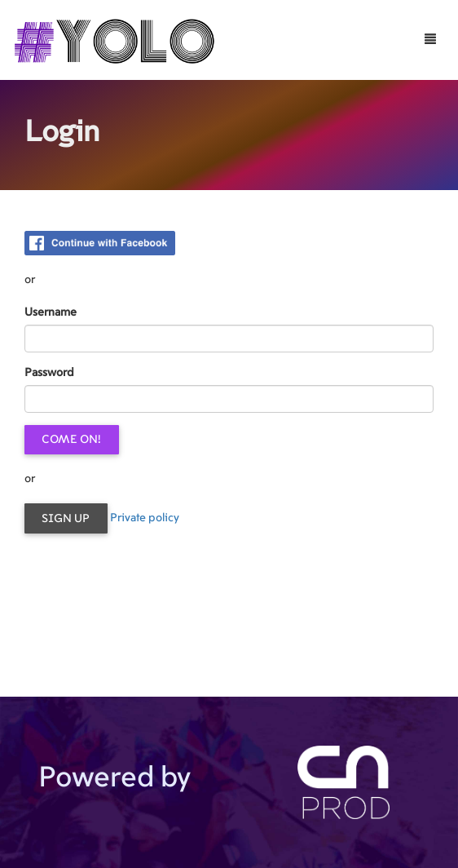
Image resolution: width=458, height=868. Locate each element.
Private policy (145, 518)
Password (49, 373)
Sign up (66, 519)
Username (51, 312)
